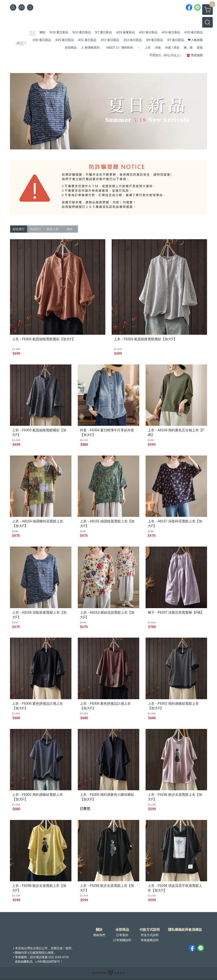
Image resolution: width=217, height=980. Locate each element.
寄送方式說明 (150, 935)
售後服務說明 (150, 940)
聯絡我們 (99, 935)
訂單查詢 (122, 935)
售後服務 (21, 957)
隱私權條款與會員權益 (185, 930)
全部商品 (122, 930)
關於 (99, 930)
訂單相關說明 (122, 940)
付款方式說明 (150, 930)
